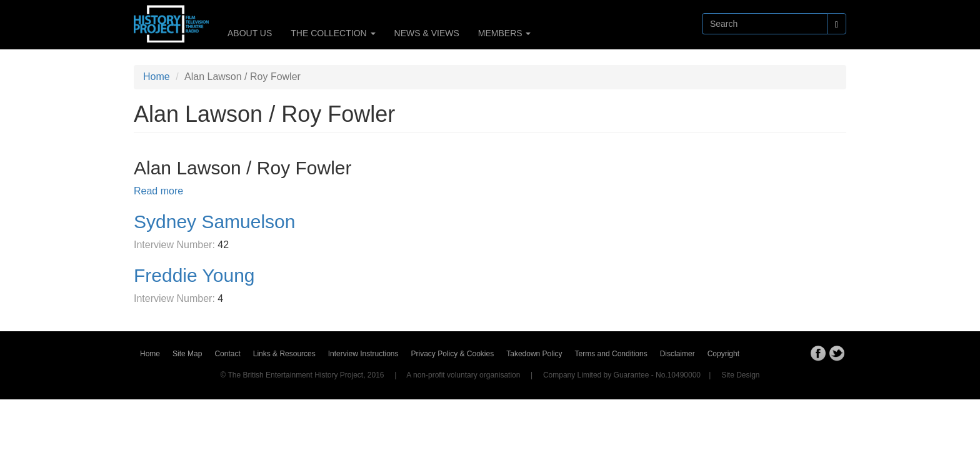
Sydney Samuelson (215, 222)
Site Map (187, 354)
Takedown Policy (534, 354)
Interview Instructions (363, 354)
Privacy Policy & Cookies (453, 354)
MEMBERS (505, 33)
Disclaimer (677, 354)
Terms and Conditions (611, 354)
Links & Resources (284, 354)
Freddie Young (194, 275)
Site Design (740, 375)
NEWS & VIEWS (427, 33)
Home (157, 77)
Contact (227, 354)
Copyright (723, 354)
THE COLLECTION (333, 33)
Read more (158, 191)
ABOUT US (250, 33)
